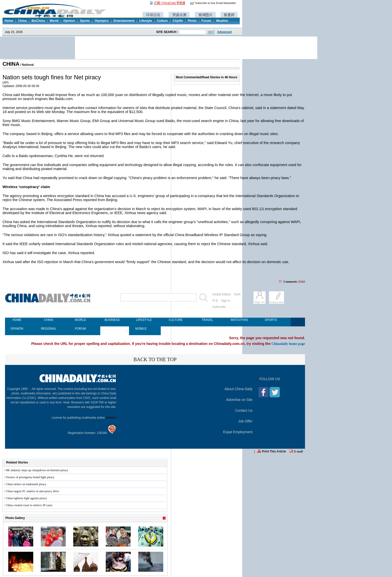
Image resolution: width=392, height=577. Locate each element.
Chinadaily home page (288, 344)
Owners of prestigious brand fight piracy (30, 477)
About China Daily (238, 389)
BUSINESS (112, 320)
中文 (215, 301)
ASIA (237, 294)
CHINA (11, 64)
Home (9, 21)
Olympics (101, 21)
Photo (192, 21)
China (22, 21)
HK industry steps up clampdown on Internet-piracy (37, 470)
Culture (162, 21)
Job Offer (245, 421)
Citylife (178, 21)
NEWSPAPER (112, 329)
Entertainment (124, 21)
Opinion (69, 21)
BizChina (38, 21)
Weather (222, 21)
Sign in (226, 301)
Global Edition (222, 294)
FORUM (80, 329)
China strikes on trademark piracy (26, 484)
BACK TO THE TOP (155, 359)
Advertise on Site (239, 400)
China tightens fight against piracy (26, 498)
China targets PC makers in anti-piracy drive (32, 491)
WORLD (80, 320)
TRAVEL (207, 320)
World (54, 21)
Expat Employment (238, 432)
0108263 (111, 418)
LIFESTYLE (144, 320)
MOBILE (141, 329)
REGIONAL (49, 329)
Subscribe (219, 307)
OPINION (17, 329)
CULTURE (176, 320)
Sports (85, 21)
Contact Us (244, 410)
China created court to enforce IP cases (29, 505)
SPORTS (271, 320)
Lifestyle (146, 21)
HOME (17, 320)
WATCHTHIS (239, 320)
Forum (206, 21)
